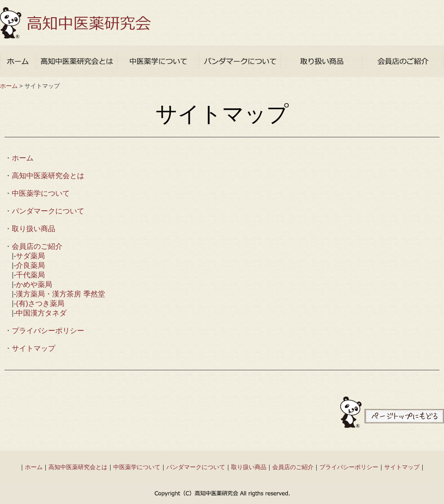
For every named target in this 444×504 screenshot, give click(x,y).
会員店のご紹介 (37, 246)
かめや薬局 (34, 284)
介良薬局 (30, 265)
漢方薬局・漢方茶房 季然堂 (60, 294)
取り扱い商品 (34, 229)
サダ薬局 (30, 256)
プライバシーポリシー (48, 331)
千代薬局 (30, 275)
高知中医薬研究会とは (48, 176)
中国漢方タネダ (41, 313)
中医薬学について (41, 193)
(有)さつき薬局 (40, 303)
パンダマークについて (48, 211)
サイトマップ (34, 348)
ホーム (9, 86)
